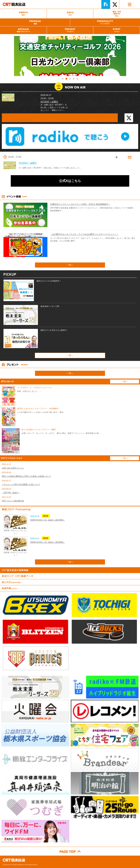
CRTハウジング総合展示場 (13, 501)
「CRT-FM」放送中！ (11, 493)
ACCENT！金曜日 (49, 102)
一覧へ (70, 265)
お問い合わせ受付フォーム (13, 468)
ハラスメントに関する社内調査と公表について (21, 484)
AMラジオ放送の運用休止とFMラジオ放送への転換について (26, 476)
